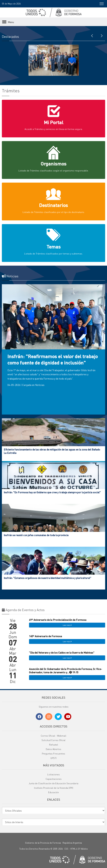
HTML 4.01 (75, 849)
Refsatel (54, 745)
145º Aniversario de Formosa (45, 636)
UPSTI (53, 758)
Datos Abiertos (53, 749)
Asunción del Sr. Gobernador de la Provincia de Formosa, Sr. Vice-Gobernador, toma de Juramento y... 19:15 (66, 670)
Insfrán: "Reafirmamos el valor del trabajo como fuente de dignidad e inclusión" (53, 359)
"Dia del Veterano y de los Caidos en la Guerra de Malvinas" (62, 652)
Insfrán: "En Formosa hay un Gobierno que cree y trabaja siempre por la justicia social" (52, 492)
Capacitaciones (54, 779)
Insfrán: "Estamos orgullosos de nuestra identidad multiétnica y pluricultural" (47, 578)
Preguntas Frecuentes (53, 754)
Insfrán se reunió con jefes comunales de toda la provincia (36, 535)
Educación (53, 792)
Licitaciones (53, 774)
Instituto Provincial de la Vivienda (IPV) (54, 788)
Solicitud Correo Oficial (53, 740)
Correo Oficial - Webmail (53, 736)
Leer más (67, 625)
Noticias (40, 385)
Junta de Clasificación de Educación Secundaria (53, 783)
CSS (66, 849)
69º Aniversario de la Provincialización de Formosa (58, 620)
